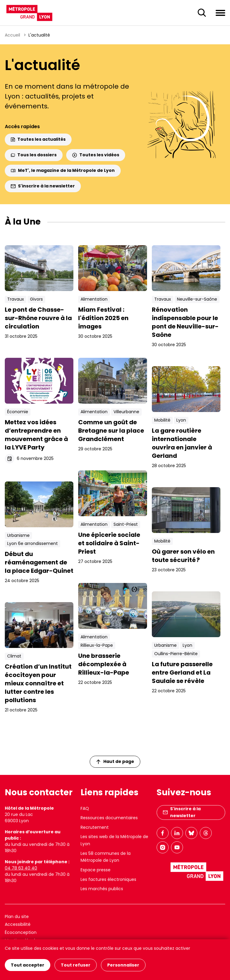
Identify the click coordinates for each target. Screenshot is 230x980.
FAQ (85, 808)
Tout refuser (76, 965)
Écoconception (21, 932)
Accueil (12, 35)
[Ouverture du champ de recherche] (202, 13)
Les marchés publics (102, 889)
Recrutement (95, 827)
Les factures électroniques (108, 879)
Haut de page (115, 761)
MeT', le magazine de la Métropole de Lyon (63, 170)
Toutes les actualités (38, 139)
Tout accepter (28, 965)
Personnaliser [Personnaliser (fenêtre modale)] (123, 965)
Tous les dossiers (34, 155)
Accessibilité (18, 924)
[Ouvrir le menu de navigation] (220, 13)
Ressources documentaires (109, 818)
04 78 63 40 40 (21, 868)
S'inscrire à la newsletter (43, 186)
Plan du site (17, 917)
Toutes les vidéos (96, 155)
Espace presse (96, 870)
